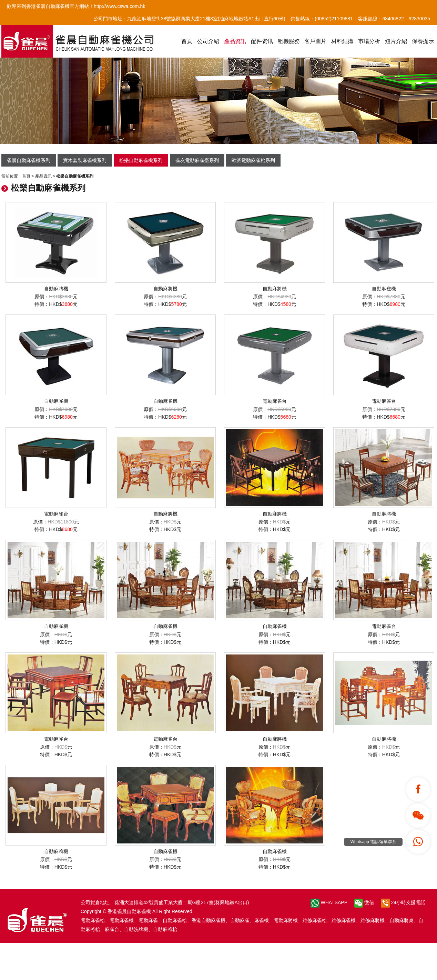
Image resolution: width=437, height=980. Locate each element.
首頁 (187, 41)
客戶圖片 (315, 41)
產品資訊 (235, 41)
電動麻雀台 (275, 359)
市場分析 (369, 41)
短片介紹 (396, 41)
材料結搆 (342, 41)
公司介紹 (208, 41)
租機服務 (289, 41)
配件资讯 (262, 41)
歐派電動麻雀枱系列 (253, 160)
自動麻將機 (56, 247)
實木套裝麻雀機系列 (85, 160)
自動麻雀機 (384, 247)
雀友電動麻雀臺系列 (197, 160)
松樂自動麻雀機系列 (141, 160)
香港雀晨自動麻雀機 (129, 911)
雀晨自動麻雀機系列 (29, 160)
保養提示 (423, 41)
